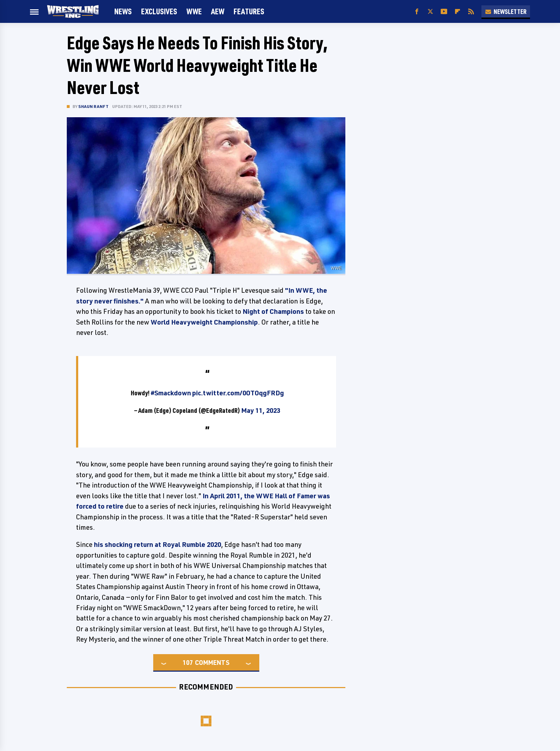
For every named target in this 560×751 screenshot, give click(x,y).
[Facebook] (417, 12)
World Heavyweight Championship (204, 322)
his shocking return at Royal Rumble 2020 (157, 544)
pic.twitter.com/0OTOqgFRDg (238, 393)
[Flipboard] (457, 12)
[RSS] (471, 12)
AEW (218, 11)
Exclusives (159, 11)
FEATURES (249, 11)
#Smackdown (171, 393)
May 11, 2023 (261, 410)
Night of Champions (273, 311)
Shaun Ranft (93, 106)
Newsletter (506, 11)
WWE (194, 11)
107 (188, 662)
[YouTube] (444, 12)
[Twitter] (430, 12)
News (123, 11)
